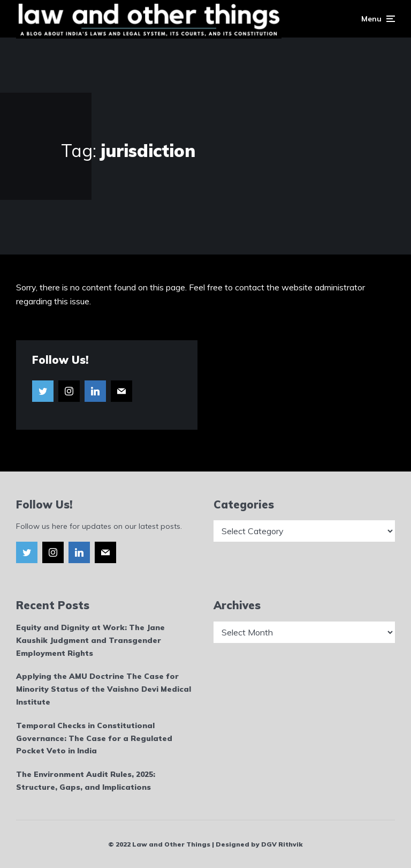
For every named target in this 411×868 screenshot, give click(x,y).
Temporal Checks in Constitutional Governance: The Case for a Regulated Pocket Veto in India (94, 738)
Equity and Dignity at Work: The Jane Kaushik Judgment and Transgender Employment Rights (90, 640)
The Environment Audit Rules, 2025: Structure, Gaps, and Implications (86, 781)
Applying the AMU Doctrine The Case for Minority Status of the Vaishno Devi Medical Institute (104, 689)
